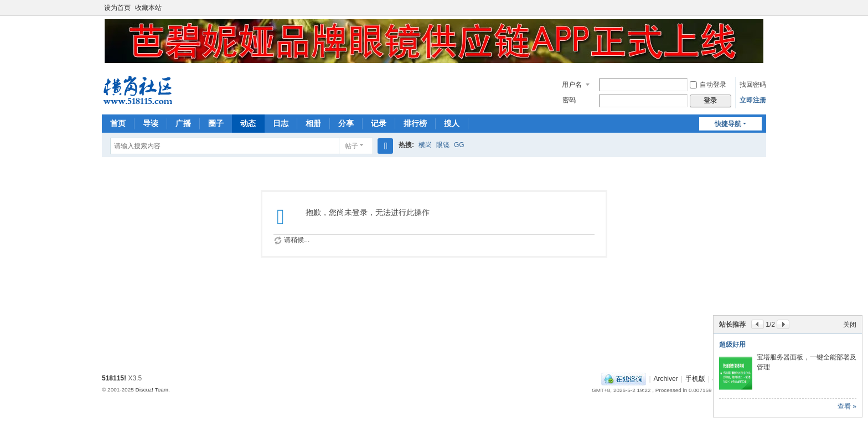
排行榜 (415, 123)
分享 (346, 123)
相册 (313, 123)
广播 (183, 123)
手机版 (695, 379)
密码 (569, 100)
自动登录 (708, 85)
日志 (281, 123)
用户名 (572, 85)
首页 (118, 123)
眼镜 (443, 145)
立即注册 (753, 100)
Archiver (666, 379)
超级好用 (732, 344)
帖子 (352, 146)
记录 (379, 123)
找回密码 (753, 85)
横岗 (425, 145)
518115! (114, 378)
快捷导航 (728, 124)
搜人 (452, 123)
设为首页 (117, 8)
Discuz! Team (152, 390)
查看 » (847, 406)
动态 (248, 123)
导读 (151, 123)
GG (459, 145)
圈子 (216, 123)
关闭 (850, 325)
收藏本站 (148, 8)
